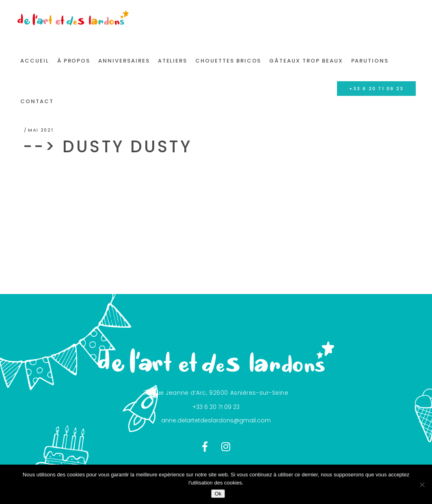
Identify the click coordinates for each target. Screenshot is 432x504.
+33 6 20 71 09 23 (216, 407)
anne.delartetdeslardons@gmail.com (216, 420)
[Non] (422, 485)
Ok (218, 494)
